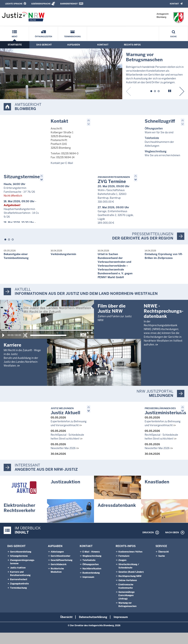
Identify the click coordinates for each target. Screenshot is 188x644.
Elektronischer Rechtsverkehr (19, 519)
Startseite (15, 45)
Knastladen (157, 493)
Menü (15, 37)
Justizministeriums (165, 423)
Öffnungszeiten (44, 37)
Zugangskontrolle (19, 595)
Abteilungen (57, 563)
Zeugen (122, 572)
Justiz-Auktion (18, 579)
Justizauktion (65, 493)
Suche (173, 37)
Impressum (88, 588)
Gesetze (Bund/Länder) (131, 583)
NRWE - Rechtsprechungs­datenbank (164, 358)
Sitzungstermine (22, 177)
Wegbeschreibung (92, 567)
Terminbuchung (72, 37)
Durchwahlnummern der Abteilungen (159, 142)
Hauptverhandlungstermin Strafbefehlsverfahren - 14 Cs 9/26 (21, 213)
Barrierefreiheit (69, 4)
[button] (151, 91)
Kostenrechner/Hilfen (130, 563)
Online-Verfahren (128, 592)
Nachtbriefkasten (92, 580)
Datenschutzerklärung (93, 628)
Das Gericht (44, 45)
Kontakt (174, 4)
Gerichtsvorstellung (21, 563)
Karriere (12, 345)
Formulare (124, 567)
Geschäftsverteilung (62, 572)
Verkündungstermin (63, 254)
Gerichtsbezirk (59, 576)
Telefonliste (89, 572)
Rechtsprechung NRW (130, 588)
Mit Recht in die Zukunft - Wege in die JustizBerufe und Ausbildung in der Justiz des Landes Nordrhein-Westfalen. (22, 358)
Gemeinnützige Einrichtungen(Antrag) (126, 607)
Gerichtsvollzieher (60, 567)
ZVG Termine (114, 180)
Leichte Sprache (14, 4)
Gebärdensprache (41, 4)
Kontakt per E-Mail (62, 163)
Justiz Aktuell (65, 423)
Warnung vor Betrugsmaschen (144, 57)
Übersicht (163, 563)
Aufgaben (74, 45)
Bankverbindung (91, 584)
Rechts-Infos (132, 45)
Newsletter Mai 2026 (63, 460)
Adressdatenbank (117, 517)
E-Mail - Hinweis (91, 563)
